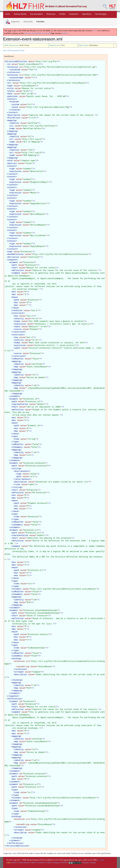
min (14, 292)
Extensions (74, 14)
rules (17, 485)
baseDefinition (16, 254)
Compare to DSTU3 (60, 863)
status (11, 91)
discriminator (22, 471)
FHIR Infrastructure (12, 45)
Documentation (36, 14)
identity (15, 123)
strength (19, 672)
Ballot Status (83, 45)
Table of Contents (38, 863)
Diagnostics (13, 22)
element (14, 263)
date (10, 94)
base (15, 297)
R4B (64, 33)
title (11, 89)
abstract (12, 164)
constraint (18, 313)
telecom (14, 102)
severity (19, 319)
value (15, 107)
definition (18, 270)
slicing (16, 469)
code (17, 439)
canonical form (18, 50)
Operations (87, 14)
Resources (51, 14)
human (17, 321)
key (16, 316)
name (10, 86)
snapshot (12, 260)
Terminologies (101, 14)
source (18, 329)
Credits (48, 863)
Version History (24, 863)
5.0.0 (95, 31)
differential (15, 699)
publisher (13, 97)
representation (20, 404)
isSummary (17, 447)
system (16, 105)
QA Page (101, 860)
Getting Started (20, 14)
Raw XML (7, 50)
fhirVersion (14, 118)
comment (16, 273)
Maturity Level (55, 45)
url (10, 83)
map (16, 367)
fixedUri (17, 589)
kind (10, 161)
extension (13, 67)
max (14, 295)
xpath (17, 327)
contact (12, 99)
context (12, 166)
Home (7, 14)
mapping (12, 121)
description (14, 115)
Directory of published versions (37, 33)
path (15, 265)
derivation (14, 257)
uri (12, 126)
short (15, 268)
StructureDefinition (16, 62)
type (12, 169)
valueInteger (17, 78)
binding (16, 659)
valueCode (15, 70)
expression (16, 171)
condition (17, 311)
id (9, 64)
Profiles (62, 14)
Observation (28, 22)
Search (14, 863)
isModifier (18, 359)
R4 (67, 33)
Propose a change (89, 863)
